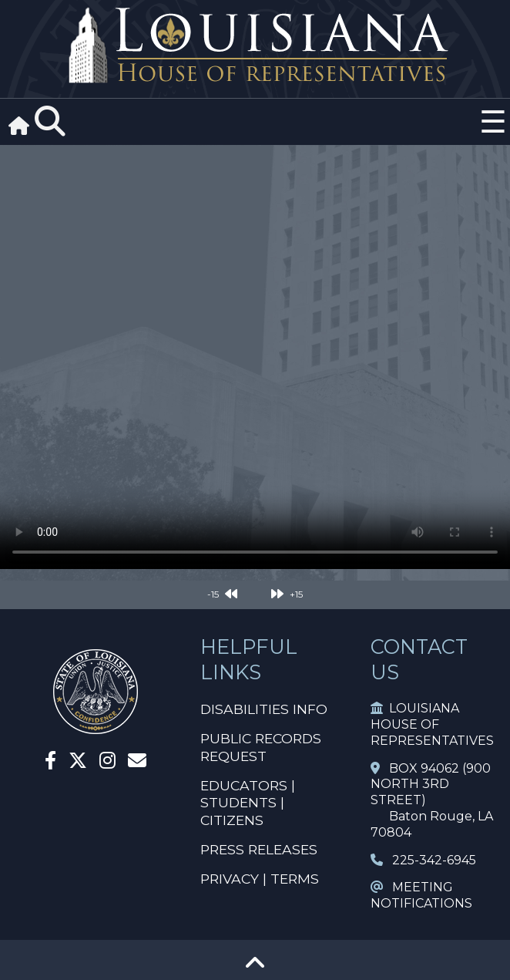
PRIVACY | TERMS (260, 879)
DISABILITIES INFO (264, 709)
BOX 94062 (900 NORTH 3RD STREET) (431, 785)
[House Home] (96, 727)
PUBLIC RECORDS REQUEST (261, 747)
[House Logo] (255, 46)
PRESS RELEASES (259, 849)
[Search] (50, 122)
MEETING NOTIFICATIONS (421, 895)
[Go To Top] (255, 968)
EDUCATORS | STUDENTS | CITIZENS (248, 803)
